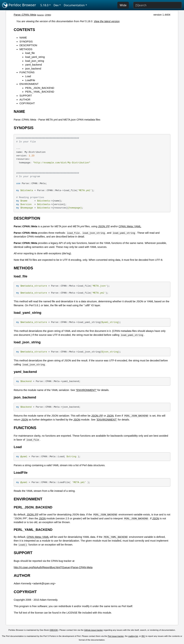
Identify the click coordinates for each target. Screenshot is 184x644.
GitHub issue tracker (93, 630)
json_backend (33, 69)
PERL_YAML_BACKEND (40, 92)
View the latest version (107, 21)
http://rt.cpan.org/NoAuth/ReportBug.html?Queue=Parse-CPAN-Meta (53, 567)
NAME (23, 38)
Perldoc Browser (19, 5)
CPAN (48, 15)
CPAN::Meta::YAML (130, 226)
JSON (110, 416)
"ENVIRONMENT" (86, 390)
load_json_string (35, 61)
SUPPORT (26, 96)
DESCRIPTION (28, 45)
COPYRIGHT (27, 103)
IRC (143, 636)
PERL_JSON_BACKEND (40, 88)
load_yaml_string (35, 57)
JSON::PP (104, 226)
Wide (123, 5)
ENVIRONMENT (29, 84)
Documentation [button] (74, 5)
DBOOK (54, 630)
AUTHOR (25, 100)
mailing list (133, 636)
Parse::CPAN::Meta (25, 15)
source (41, 15)
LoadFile (30, 80)
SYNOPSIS (26, 42)
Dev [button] (56, 5)
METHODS (26, 49)
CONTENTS (24, 30)
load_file (30, 53)
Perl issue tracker (116, 636)
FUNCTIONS (27, 72)
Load (28, 76)
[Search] (157, 5)
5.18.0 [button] (44, 5)
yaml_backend (34, 65)
